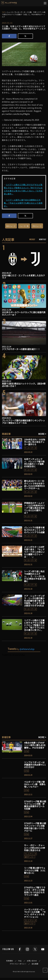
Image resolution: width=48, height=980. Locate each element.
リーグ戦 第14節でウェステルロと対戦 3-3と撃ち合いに (35, 870)
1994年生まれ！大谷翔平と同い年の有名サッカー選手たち (35, 442)
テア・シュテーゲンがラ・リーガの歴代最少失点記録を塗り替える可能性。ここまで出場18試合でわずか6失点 (34, 601)
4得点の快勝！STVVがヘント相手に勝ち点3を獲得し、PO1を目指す (35, 745)
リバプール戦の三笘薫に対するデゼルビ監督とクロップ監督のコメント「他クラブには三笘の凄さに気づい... (34, 625)
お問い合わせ (32, 961)
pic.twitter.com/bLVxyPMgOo (16, 114)
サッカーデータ (30, 448)
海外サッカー (30, 857)
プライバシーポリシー (18, 964)
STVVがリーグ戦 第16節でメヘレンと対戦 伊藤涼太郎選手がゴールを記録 (35, 805)
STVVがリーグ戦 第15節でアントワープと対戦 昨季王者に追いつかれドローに (35, 827)
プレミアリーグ (30, 854)
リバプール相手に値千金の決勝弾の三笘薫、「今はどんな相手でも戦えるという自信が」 (23, 203)
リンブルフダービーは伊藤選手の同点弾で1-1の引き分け (35, 765)
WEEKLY (32, 239)
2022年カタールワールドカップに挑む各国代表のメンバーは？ (24, 313)
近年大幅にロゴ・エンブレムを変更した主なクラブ (23, 277)
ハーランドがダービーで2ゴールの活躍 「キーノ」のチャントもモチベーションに (35, 913)
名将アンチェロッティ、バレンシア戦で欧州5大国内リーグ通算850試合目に (34, 463)
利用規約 (10, 961)
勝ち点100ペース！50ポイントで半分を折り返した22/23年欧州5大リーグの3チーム (34, 485)
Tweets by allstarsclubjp (14, 655)
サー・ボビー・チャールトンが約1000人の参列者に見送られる (35, 848)
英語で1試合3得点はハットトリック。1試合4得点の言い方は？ (24, 385)
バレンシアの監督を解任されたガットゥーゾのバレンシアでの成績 (34, 530)
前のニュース (11, 226)
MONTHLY (43, 239)
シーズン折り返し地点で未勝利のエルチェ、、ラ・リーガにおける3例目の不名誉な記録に (35, 576)
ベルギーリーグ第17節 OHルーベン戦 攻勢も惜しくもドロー (35, 784)
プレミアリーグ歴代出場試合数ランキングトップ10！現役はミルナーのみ (23, 422)
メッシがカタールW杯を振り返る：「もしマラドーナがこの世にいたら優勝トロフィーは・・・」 (34, 552)
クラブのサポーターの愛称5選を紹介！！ (21, 349)
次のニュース (37, 226)
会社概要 (35, 964)
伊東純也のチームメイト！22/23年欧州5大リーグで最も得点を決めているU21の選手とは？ (34, 508)
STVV (26, 751)
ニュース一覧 (24, 226)
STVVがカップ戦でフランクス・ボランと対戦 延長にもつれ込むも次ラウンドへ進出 (35, 891)
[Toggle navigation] (45, 3)
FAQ (20, 961)
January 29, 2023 (31, 120)
